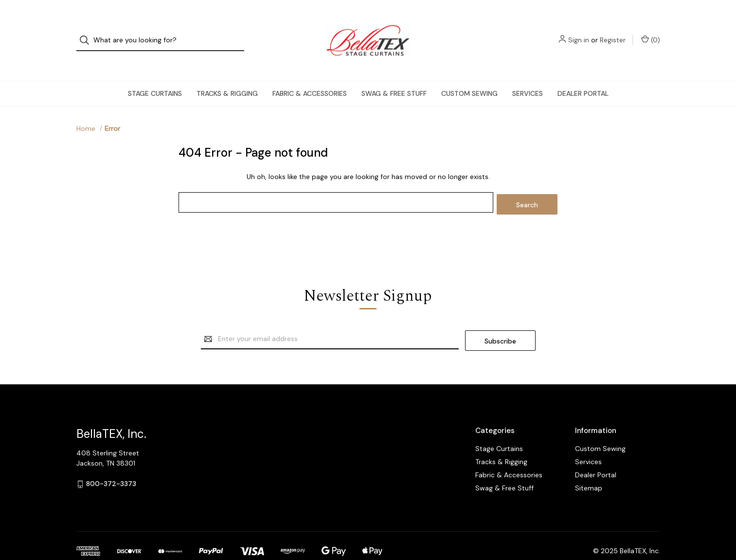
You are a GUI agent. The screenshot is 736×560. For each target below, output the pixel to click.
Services (528, 76)
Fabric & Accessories (310, 76)
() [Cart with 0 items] (651, 31)
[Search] (87, 32)
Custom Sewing (469, 76)
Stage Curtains (155, 76)
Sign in (579, 32)
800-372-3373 (111, 463)
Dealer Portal (583, 76)
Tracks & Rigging (227, 76)
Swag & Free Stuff (394, 76)
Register (613, 32)
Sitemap (589, 467)
